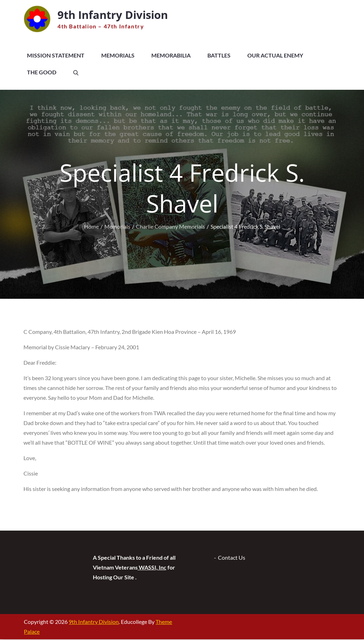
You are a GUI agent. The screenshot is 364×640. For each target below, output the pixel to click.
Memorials (118, 56)
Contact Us (232, 558)
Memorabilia (171, 56)
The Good (42, 73)
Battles (219, 56)
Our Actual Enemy (275, 56)
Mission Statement (56, 56)
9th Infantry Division (116, 15)
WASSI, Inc (152, 568)
